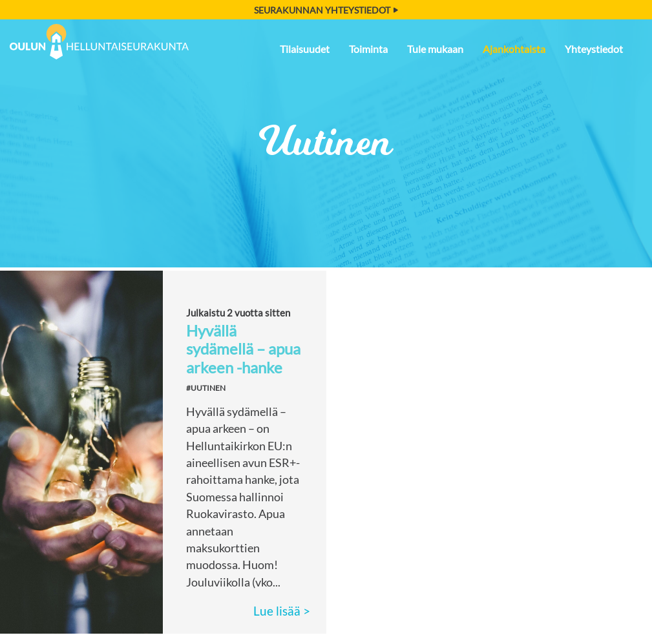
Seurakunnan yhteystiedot (326, 10)
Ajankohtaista (514, 49)
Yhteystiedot (594, 49)
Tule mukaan (435, 49)
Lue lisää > (282, 611)
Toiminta (368, 49)
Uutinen (326, 141)
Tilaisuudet (305, 49)
